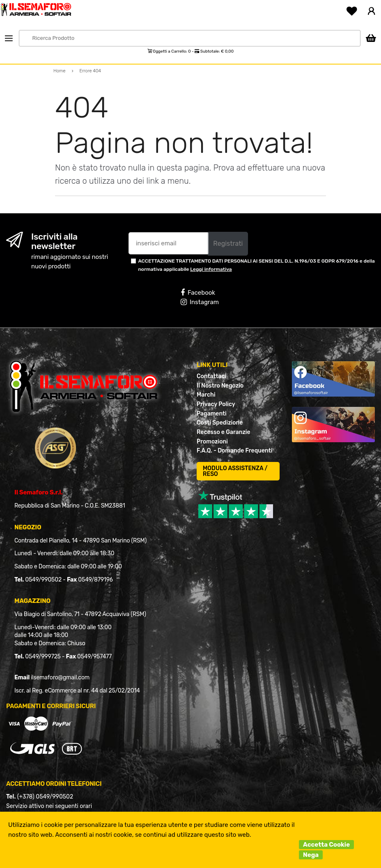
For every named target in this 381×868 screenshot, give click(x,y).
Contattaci (211, 376)
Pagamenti (212, 414)
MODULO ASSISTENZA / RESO (235, 471)
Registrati (228, 244)
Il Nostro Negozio (220, 386)
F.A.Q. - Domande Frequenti (234, 451)
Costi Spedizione (220, 423)
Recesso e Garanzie (224, 432)
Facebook (198, 293)
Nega (311, 855)
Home (60, 71)
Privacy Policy (216, 404)
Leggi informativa (211, 269)
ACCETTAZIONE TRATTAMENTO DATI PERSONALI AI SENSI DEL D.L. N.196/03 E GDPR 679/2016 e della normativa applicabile (256, 265)
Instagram (200, 302)
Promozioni (212, 442)
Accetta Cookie (326, 845)
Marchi (206, 395)
